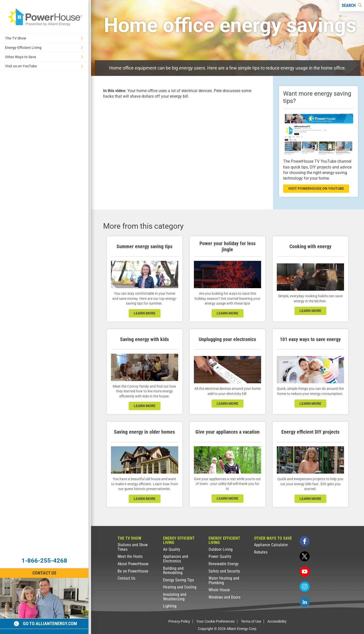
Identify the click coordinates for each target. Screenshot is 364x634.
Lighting (170, 606)
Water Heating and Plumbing (224, 580)
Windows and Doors (224, 597)
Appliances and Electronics (176, 559)
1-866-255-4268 (44, 561)
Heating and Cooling (180, 587)
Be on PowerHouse (133, 571)
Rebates (261, 552)
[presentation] (182, 150)
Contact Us (126, 578)
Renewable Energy (224, 564)
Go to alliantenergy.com (45, 624)
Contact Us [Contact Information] (44, 573)
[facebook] (305, 541)
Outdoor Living (221, 549)
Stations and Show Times (133, 547)
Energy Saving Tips (178, 580)
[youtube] (305, 572)
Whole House (219, 590)
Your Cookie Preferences (215, 621)
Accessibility (277, 621)
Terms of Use (251, 621)
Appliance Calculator (271, 545)
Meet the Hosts (130, 556)
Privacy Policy (179, 621)
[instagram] (305, 587)
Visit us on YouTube (44, 66)
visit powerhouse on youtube (316, 188)
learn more (145, 313)
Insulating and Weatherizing (175, 597)
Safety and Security (224, 571)
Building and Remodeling (173, 571)
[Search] (352, 6)
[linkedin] (305, 602)
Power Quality (220, 556)
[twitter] (305, 556)
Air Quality (172, 549)
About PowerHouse (133, 564)
